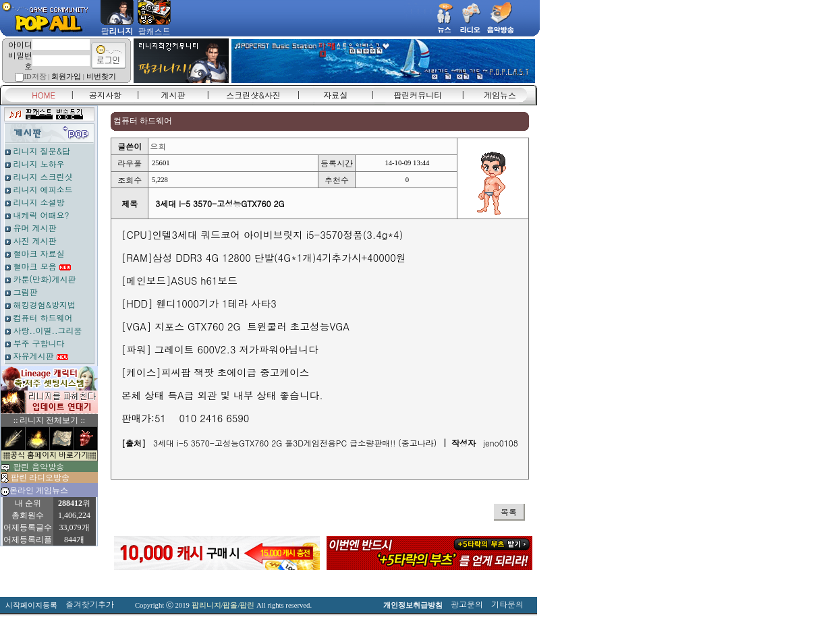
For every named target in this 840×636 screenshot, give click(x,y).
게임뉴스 (500, 95)
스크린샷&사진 (253, 95)
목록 (509, 512)
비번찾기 (101, 77)
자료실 (335, 95)
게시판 (173, 95)
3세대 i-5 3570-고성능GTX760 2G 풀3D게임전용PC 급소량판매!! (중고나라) (295, 443)
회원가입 (66, 77)
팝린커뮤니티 (418, 95)
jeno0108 (500, 443)
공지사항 (105, 95)
